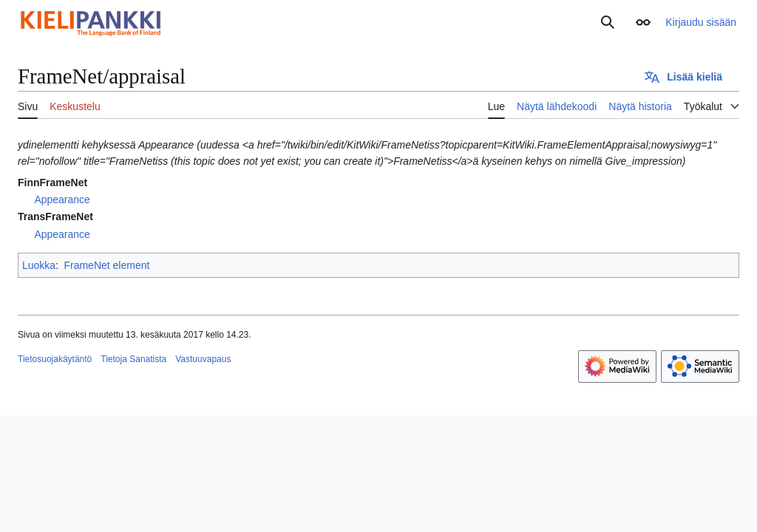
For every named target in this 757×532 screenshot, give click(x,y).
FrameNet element (106, 265)
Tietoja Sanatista (133, 359)
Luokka (39, 265)
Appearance (62, 199)
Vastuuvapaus (203, 359)
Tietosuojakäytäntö (55, 359)
